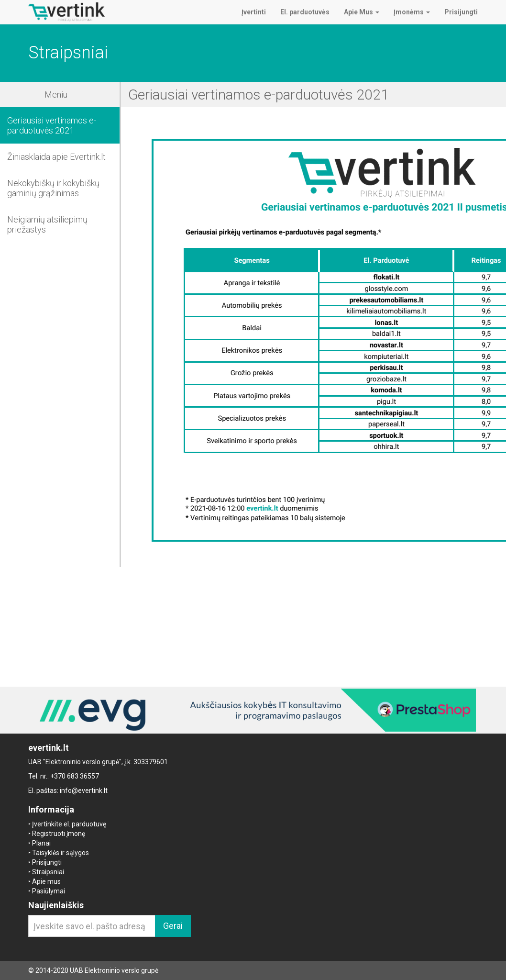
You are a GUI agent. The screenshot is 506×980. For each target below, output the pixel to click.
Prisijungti (47, 862)
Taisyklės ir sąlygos (60, 853)
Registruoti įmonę (59, 834)
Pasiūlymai (49, 891)
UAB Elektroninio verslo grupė (114, 970)
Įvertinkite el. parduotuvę (69, 824)
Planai (41, 843)
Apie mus (46, 881)
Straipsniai (48, 872)
